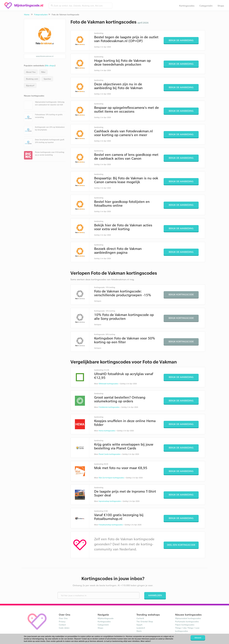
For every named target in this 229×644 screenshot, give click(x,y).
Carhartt (140, 618)
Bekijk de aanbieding (181, 40)
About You (31, 72)
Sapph (139, 625)
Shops (221, 6)
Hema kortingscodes (107, 431)
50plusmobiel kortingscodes (188, 618)
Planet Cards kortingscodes (110, 454)
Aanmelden (155, 595)
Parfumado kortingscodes (187, 621)
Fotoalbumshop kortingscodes (111, 525)
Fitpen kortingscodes (185, 625)
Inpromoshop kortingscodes (110, 501)
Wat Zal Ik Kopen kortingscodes (111, 478)
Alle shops (50, 65)
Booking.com (32, 79)
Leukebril (141, 628)
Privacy (62, 621)
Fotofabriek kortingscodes (109, 407)
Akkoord (198, 638)
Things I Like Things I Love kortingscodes (187, 629)
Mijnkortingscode (106, 618)
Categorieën (206, 6)
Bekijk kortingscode (181, 294)
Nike (43, 72)
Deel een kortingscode (181, 545)
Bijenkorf (30, 85)
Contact (62, 625)
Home (27, 14)
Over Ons (63, 618)
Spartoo (47, 79)
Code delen (64, 628)
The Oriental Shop (145, 621)
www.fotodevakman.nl (45, 56)
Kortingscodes (187, 6)
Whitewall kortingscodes (108, 384)
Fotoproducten (41, 14)
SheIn (139, 631)
